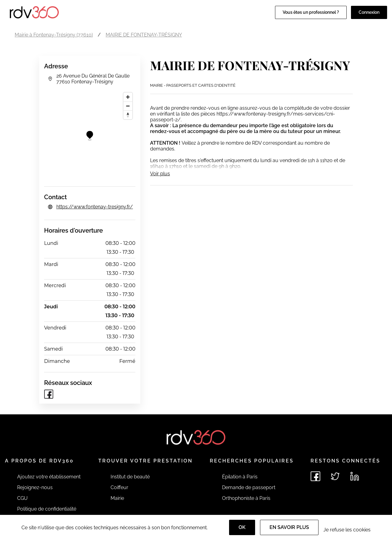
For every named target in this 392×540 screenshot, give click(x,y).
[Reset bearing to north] (128, 115)
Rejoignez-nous (35, 487)
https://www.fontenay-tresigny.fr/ (95, 207)
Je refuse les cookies (347, 530)
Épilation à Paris (240, 477)
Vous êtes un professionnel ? (311, 12)
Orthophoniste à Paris (246, 498)
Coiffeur (119, 487)
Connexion (369, 12)
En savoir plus (289, 527)
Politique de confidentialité (47, 509)
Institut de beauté (130, 477)
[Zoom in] (128, 97)
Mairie (117, 498)
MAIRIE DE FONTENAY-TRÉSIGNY (144, 35)
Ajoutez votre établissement (49, 477)
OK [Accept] (242, 527)
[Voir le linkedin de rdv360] (355, 476)
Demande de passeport (249, 487)
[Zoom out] (128, 106)
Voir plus (160, 174)
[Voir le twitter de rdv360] (335, 476)
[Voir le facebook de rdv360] (315, 476)
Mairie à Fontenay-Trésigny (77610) (54, 35)
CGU (22, 498)
